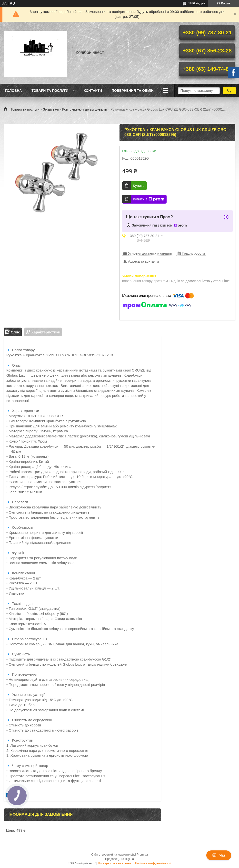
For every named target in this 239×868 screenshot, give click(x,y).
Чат (219, 855)
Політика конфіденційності (153, 863)
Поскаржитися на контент (115, 863)
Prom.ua (142, 855)
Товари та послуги (50, 91)
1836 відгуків (197, 3)
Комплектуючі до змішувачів (85, 109)
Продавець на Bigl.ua (119, 859)
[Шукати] (229, 91)
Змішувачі (51, 109)
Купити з (149, 199)
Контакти (93, 91)
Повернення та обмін (133, 91)
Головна (13, 91)
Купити (139, 186)
